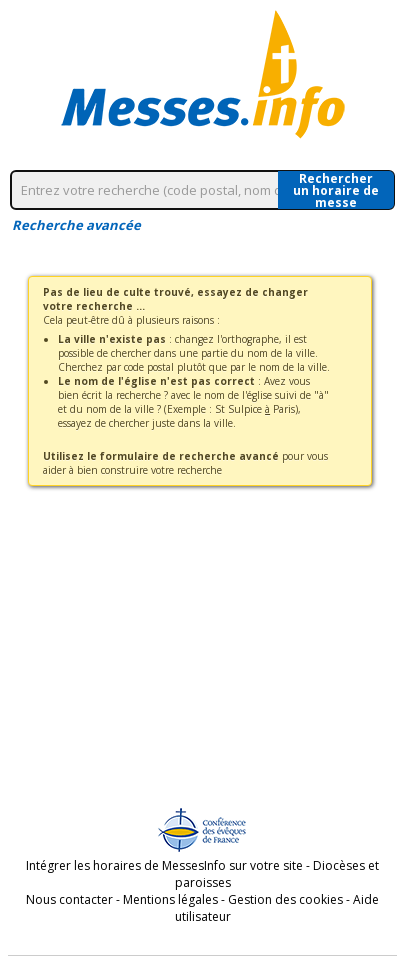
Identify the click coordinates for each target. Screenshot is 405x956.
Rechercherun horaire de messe (336, 190)
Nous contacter (69, 899)
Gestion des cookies (285, 899)
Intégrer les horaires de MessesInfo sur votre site (164, 865)
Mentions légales (170, 899)
